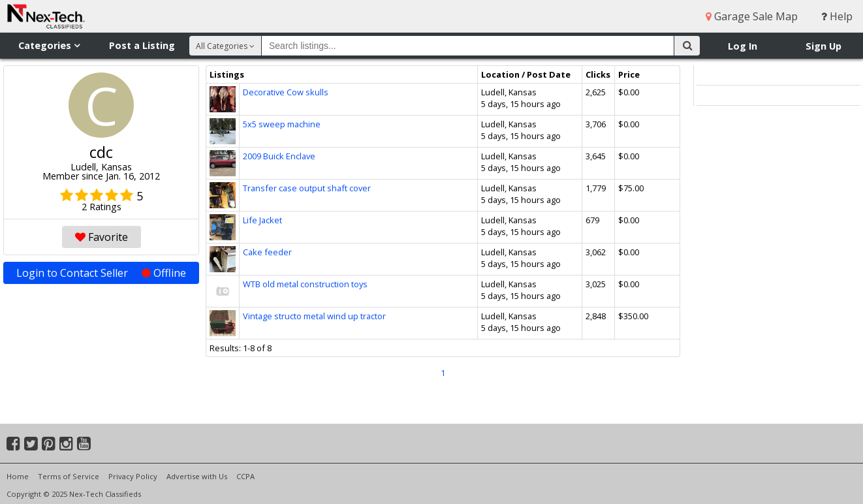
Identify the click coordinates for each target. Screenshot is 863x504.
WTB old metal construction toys (305, 284)
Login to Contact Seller (101, 273)
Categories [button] (49, 45)
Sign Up (824, 46)
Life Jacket (262, 220)
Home (18, 476)
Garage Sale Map (752, 16)
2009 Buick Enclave (279, 156)
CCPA (245, 476)
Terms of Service (69, 476)
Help (837, 16)
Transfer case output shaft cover (307, 188)
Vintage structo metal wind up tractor (314, 316)
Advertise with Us (197, 476)
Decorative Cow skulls (286, 92)
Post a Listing (142, 45)
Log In (743, 46)
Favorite (102, 237)
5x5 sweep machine (282, 124)
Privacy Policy (133, 476)
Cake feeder (267, 252)
